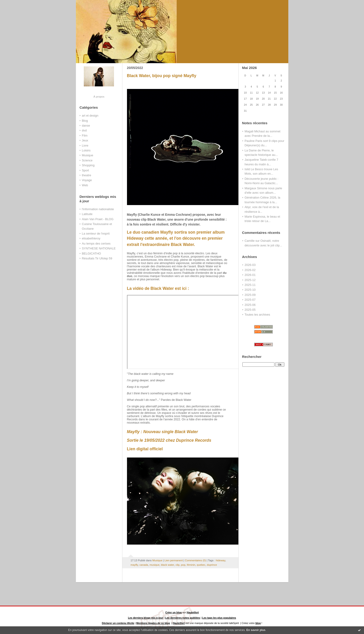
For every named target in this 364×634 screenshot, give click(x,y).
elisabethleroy (91, 238)
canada (144, 565)
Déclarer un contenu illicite (118, 623)
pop (183, 565)
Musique (88, 155)
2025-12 (250, 280)
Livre (85, 145)
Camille (250, 241)
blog (258, 623)
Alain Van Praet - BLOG (98, 219)
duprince (212, 565)
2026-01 (250, 275)
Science (87, 160)
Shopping (88, 165)
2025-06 (250, 305)
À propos (99, 96)
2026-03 (250, 265)
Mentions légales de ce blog (153, 623)
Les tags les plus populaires (219, 618)
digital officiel (150, 449)
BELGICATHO (91, 253)
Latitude (87, 214)
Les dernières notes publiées (183, 618)
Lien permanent (174, 560)
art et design (90, 116)
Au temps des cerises (96, 243)
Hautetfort (193, 612)
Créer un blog (174, 612)
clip (177, 565)
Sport (86, 170)
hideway (220, 560)
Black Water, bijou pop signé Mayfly (162, 76)
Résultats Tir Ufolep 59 (97, 258)
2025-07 (250, 300)
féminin (191, 565)
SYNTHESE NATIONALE (99, 248)
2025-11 (250, 285)
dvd (84, 130)
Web (85, 185)
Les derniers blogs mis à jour (146, 618)
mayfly (134, 565)
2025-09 (250, 295)
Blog (85, 121)
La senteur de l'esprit (96, 234)
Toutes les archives (257, 315)
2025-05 (250, 310)
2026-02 (250, 270)
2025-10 (250, 290)
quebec (201, 565)
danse (86, 126)
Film (85, 136)
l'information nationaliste (98, 209)
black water (167, 565)
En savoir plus (256, 630)
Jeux (85, 140)
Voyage (87, 180)
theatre (87, 175)
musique (154, 565)
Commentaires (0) (195, 560)
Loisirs (86, 150)
